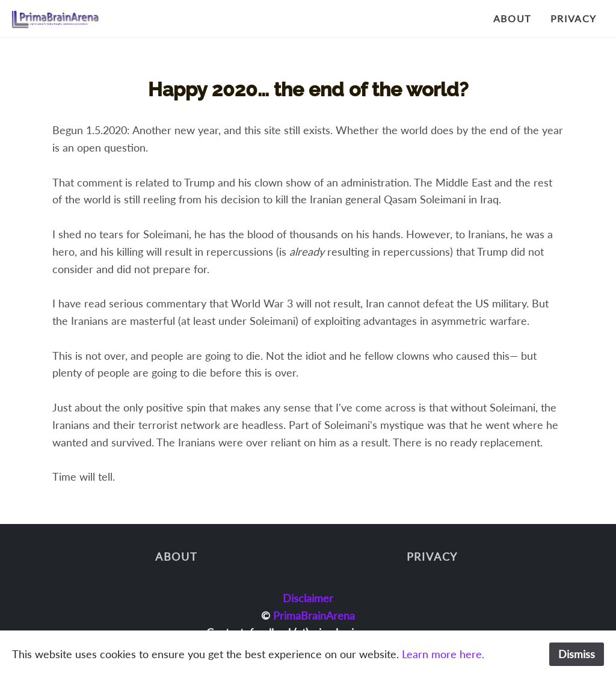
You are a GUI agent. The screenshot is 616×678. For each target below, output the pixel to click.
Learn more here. (443, 654)
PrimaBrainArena (314, 615)
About (512, 18)
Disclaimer (308, 598)
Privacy (574, 18)
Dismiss (577, 654)
